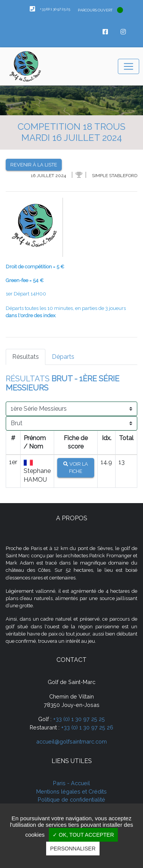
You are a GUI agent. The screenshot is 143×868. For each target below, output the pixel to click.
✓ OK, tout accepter (83, 835)
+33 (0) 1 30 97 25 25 (79, 719)
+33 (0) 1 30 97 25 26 (87, 727)
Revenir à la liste (34, 165)
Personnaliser (73, 849)
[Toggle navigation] (129, 66)
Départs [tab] (63, 357)
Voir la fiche (76, 468)
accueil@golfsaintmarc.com (71, 741)
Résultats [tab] (26, 357)
